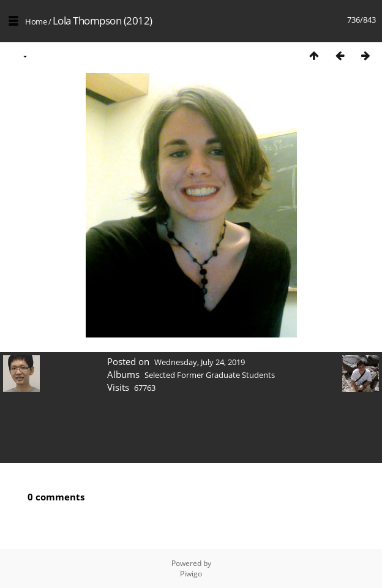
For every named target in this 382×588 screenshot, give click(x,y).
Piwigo (191, 574)
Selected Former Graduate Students (210, 375)
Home (36, 21)
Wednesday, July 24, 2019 (200, 362)
